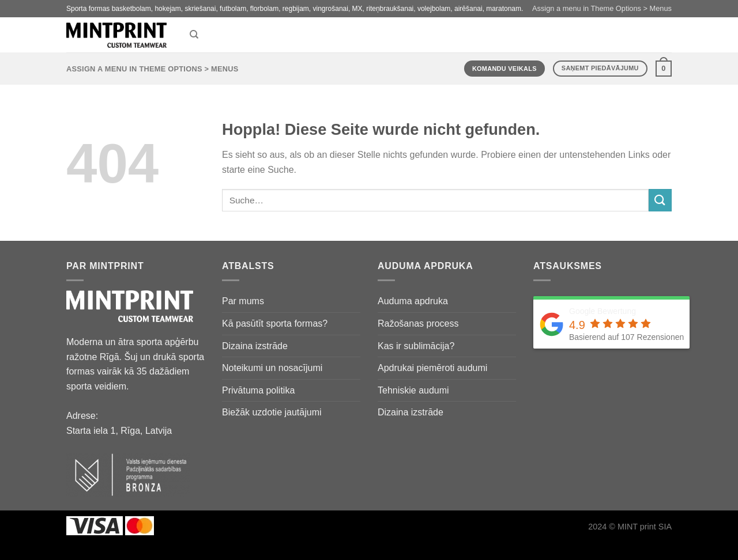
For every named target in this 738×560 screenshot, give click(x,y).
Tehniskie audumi (413, 390)
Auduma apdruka (413, 301)
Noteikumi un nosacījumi (272, 368)
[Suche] (194, 35)
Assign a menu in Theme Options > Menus (602, 8)
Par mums (243, 301)
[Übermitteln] (660, 200)
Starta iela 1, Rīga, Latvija (119, 431)
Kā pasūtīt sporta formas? (275, 323)
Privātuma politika (258, 390)
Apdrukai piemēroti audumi (432, 368)
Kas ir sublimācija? (416, 346)
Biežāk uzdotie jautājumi (272, 412)
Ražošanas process (418, 323)
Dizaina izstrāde (255, 346)
